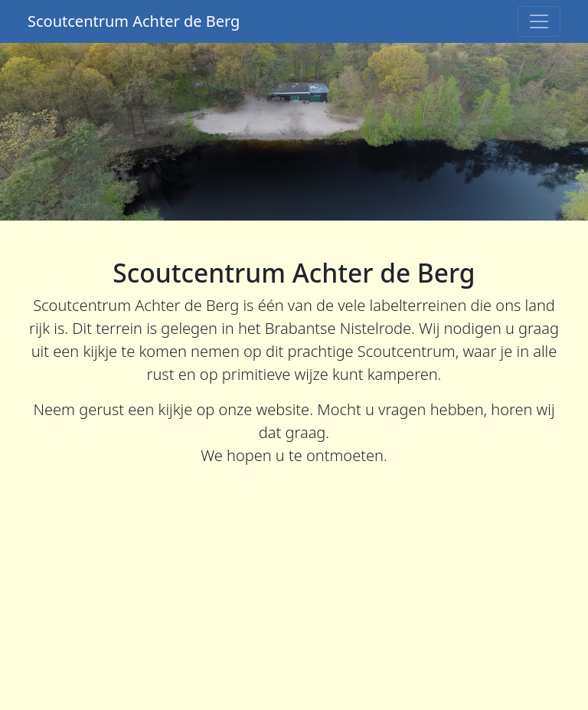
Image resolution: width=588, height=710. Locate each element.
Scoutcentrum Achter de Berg (134, 21)
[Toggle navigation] (539, 21)
